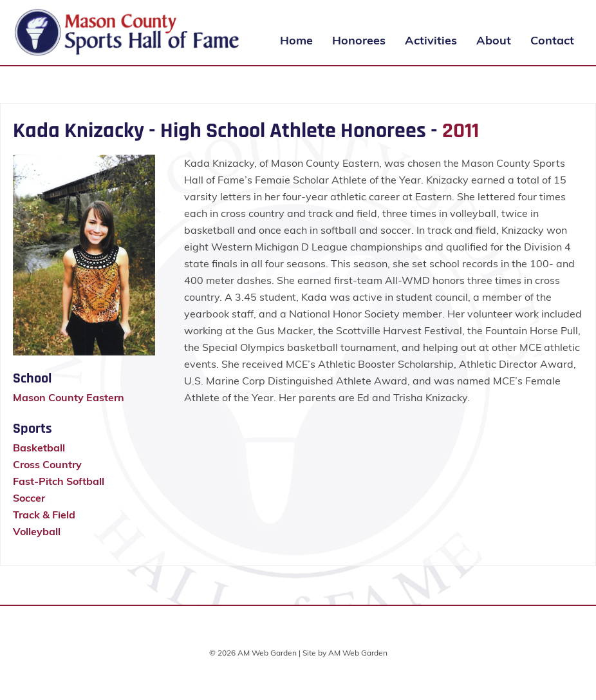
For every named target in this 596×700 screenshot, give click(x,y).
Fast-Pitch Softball (59, 481)
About (494, 40)
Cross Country (47, 464)
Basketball (39, 448)
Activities (431, 40)
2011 (461, 131)
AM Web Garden (358, 653)
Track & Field (44, 515)
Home (296, 40)
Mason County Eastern (69, 397)
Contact (552, 40)
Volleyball (37, 531)
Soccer (29, 498)
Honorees (359, 40)
